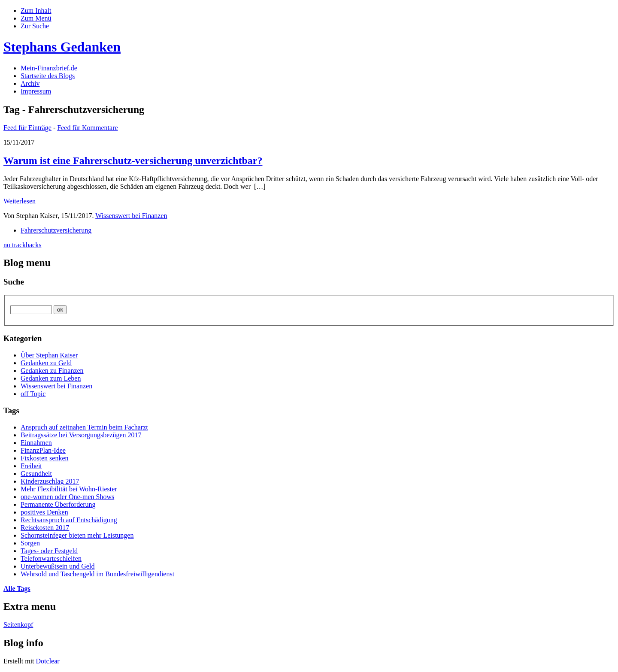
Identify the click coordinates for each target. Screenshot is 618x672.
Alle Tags (17, 589)
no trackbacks (22, 245)
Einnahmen (36, 443)
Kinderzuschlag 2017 (50, 481)
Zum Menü (36, 18)
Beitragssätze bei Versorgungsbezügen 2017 (81, 435)
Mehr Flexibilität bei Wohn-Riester (69, 489)
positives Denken (44, 512)
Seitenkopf (18, 625)
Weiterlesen (20, 201)
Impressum (36, 91)
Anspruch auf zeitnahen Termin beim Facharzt (84, 427)
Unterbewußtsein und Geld (58, 566)
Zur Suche (35, 26)
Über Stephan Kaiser (49, 355)
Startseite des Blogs (48, 76)
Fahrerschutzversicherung (56, 230)
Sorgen (30, 543)
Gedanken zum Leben (51, 378)
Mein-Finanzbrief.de (49, 68)
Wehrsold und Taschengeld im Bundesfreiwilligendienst (97, 574)
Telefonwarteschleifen (51, 558)
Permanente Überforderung (58, 504)
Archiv (30, 83)
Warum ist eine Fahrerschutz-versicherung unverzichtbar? (133, 160)
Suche (14, 282)
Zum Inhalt (36, 11)
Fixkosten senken (45, 458)
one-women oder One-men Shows (67, 497)
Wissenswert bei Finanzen (131, 216)
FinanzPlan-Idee (43, 450)
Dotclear (48, 661)
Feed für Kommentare (87, 128)
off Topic (33, 394)
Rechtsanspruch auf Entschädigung (69, 520)
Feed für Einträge (27, 128)
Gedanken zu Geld (46, 363)
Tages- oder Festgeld (49, 551)
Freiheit (31, 466)
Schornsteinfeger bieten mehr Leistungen (77, 535)
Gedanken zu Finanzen (52, 371)
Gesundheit (36, 474)
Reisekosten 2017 (45, 528)
